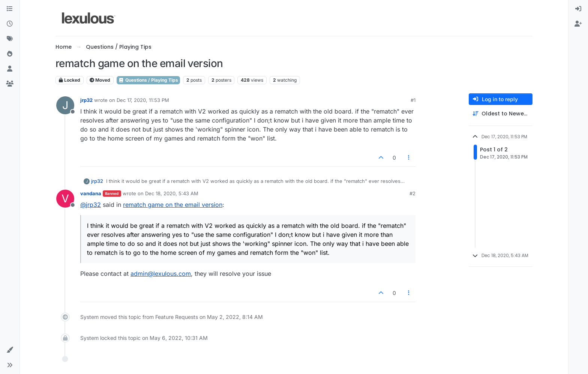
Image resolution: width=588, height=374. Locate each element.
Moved (100, 80)
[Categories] (10, 9)
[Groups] (10, 84)
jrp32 (86, 100)
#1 (413, 100)
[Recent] (10, 24)
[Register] (578, 24)
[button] (10, 350)
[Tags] (10, 39)
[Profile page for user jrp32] (65, 105)
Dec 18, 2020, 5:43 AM (172, 193)
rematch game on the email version (173, 205)
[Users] (10, 69)
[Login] (578, 9)
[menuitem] (578, 9)
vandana (91, 193)
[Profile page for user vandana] (65, 199)
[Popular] (10, 54)
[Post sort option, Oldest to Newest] (501, 114)
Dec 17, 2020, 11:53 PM (143, 100)
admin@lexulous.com (161, 274)
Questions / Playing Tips (148, 80)
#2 (412, 193)
